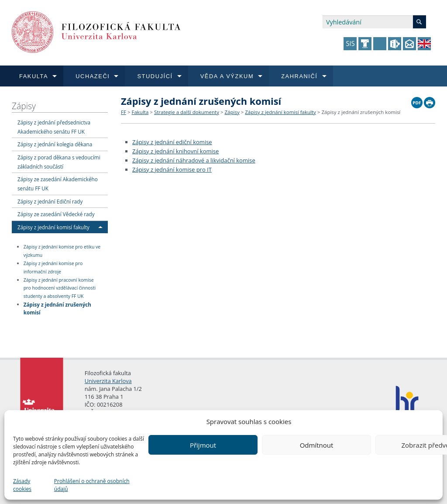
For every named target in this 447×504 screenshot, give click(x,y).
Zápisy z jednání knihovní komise (175, 151)
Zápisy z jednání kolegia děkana (55, 144)
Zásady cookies (22, 485)
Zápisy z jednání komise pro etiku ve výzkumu (62, 251)
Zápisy (24, 106)
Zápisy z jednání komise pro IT (172, 169)
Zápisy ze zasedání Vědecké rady (56, 214)
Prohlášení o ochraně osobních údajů (92, 485)
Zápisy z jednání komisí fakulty (53, 227)
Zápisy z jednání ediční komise (172, 142)
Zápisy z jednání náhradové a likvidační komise (194, 160)
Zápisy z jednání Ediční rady (50, 201)
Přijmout (203, 445)
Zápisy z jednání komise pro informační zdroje (53, 268)
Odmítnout (317, 445)
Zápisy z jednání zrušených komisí (57, 308)
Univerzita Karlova (108, 381)
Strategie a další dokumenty (187, 112)
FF (124, 112)
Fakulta (140, 112)
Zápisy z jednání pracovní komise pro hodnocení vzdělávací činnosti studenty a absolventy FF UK (60, 288)
